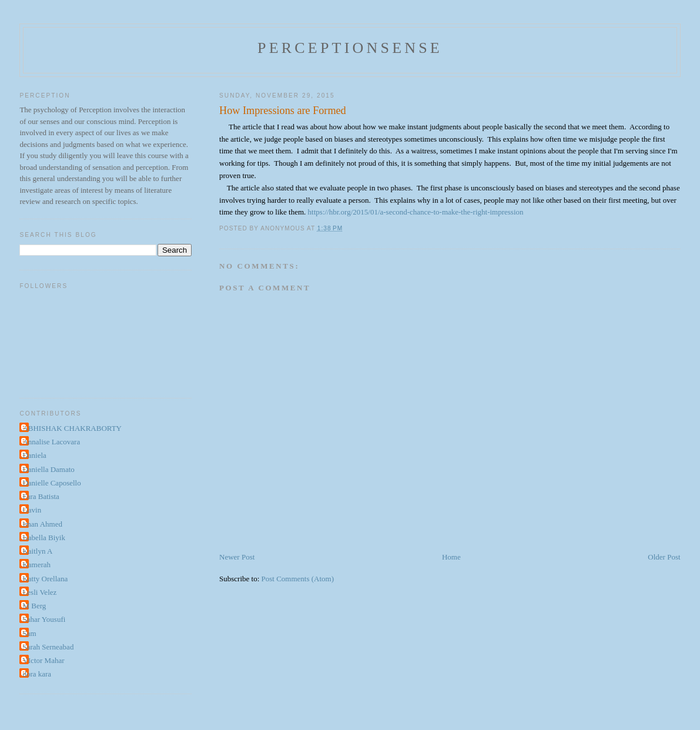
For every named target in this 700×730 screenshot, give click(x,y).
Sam (29, 633)
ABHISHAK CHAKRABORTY (72, 428)
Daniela (34, 455)
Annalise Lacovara (51, 442)
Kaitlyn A (37, 551)
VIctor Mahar (43, 660)
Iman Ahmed (42, 524)
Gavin (32, 510)
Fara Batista (41, 496)
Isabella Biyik (44, 538)
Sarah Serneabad (48, 647)
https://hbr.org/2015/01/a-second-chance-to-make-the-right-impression (416, 212)
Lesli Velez (39, 592)
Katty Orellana (45, 579)
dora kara (37, 674)
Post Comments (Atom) (298, 579)
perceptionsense (350, 48)
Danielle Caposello (51, 483)
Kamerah (36, 565)
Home (451, 557)
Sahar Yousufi (44, 619)
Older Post (664, 557)
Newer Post (237, 557)
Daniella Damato (48, 469)
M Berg (34, 606)
